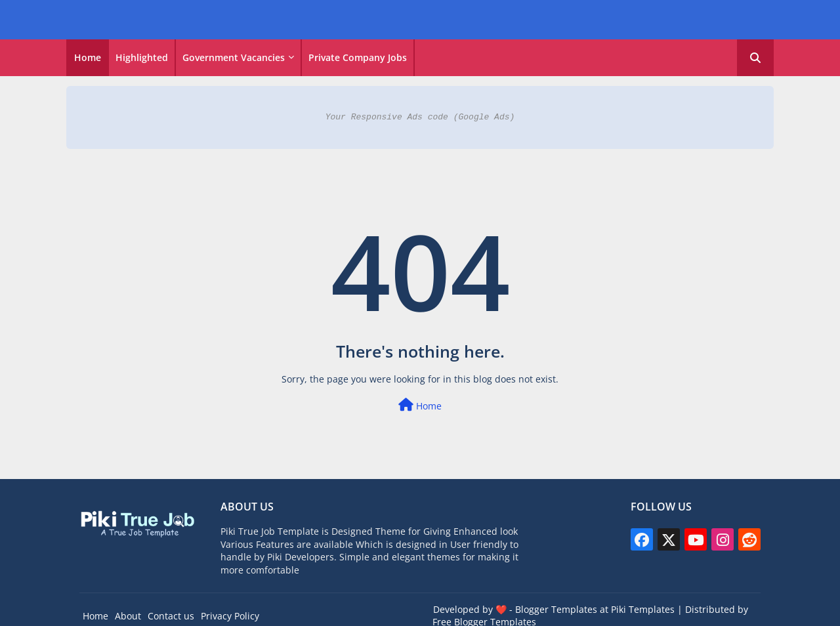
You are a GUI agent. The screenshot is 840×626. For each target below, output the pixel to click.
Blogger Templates (556, 609)
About (128, 616)
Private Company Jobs (358, 57)
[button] (755, 58)
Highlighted (142, 57)
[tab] (88, 58)
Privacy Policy (230, 616)
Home (88, 57)
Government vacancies (234, 57)
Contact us (171, 616)
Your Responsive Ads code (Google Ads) (420, 117)
